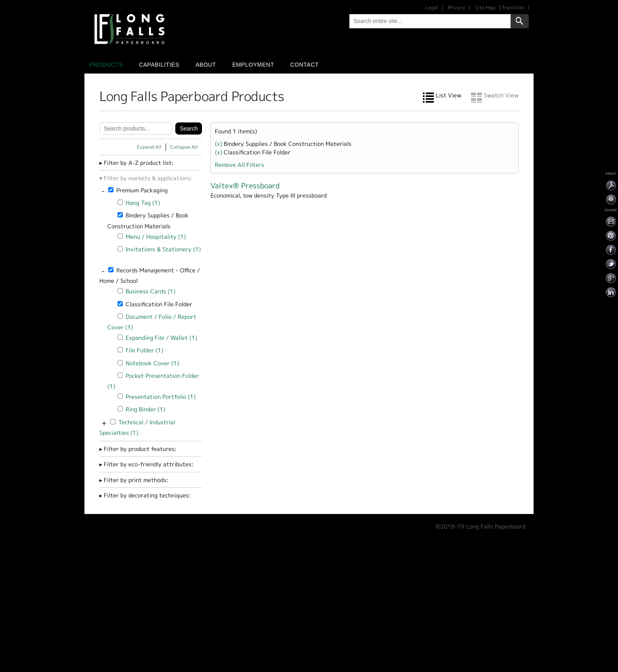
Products (106, 65)
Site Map (485, 7)
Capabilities (159, 65)
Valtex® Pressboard (245, 186)
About (206, 65)
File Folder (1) (144, 350)
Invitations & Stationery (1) (163, 249)
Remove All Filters (240, 165)
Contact (305, 65)
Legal (432, 7)
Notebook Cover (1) (152, 363)
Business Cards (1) (150, 291)
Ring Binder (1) (145, 409)
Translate (513, 7)
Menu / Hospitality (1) (156, 237)
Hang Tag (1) (143, 203)
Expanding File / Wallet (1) (161, 338)
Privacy (457, 7)
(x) (219, 144)
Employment (253, 65)
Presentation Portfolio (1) (161, 397)
